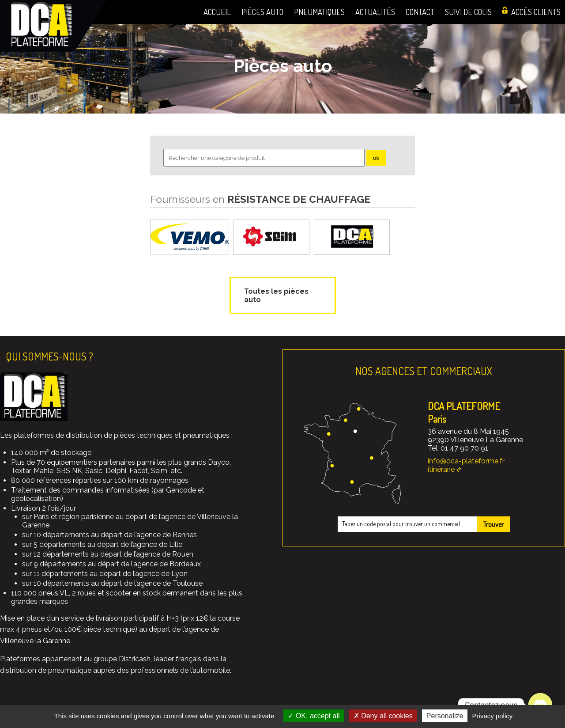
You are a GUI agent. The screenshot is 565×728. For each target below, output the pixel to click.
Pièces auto (262, 12)
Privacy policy (493, 716)
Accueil (217, 12)
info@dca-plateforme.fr (466, 461)
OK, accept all (314, 716)
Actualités (375, 12)
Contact (420, 12)
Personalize (445, 716)
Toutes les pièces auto (276, 296)
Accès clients (536, 12)
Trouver (493, 524)
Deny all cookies (383, 716)
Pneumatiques (319, 12)
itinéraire (441, 469)
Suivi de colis (468, 12)
